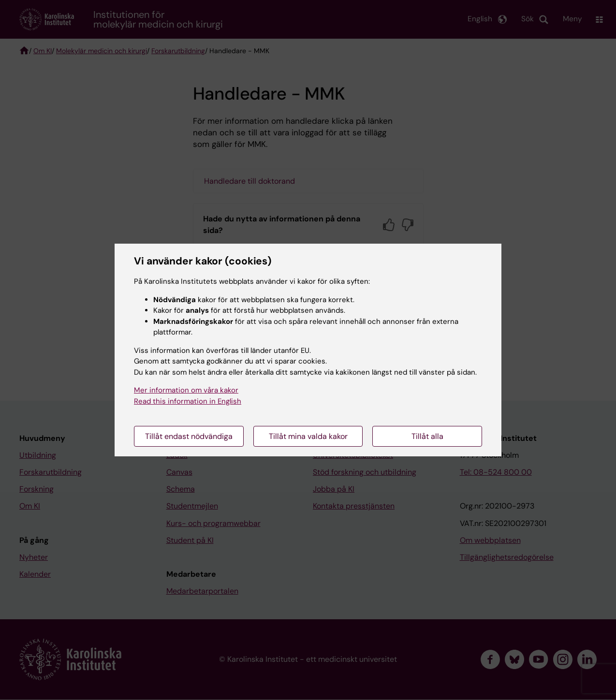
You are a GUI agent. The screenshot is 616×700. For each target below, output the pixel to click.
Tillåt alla (427, 436)
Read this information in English (188, 401)
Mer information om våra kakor (186, 390)
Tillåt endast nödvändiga (189, 436)
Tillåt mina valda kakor (308, 436)
